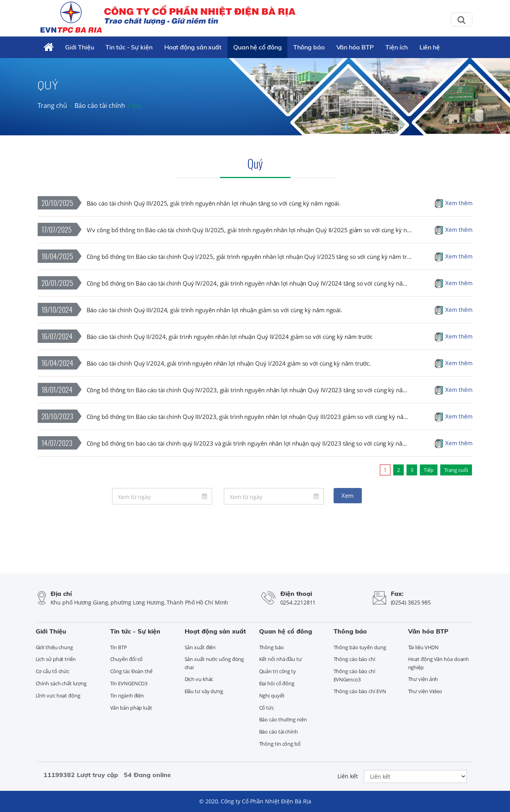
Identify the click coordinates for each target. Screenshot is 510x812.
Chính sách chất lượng (61, 683)
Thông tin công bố (280, 744)
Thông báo (309, 47)
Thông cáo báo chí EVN (360, 691)
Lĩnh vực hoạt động (58, 695)
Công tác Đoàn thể (131, 671)
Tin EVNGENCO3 (129, 683)
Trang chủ (52, 106)
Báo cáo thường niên (283, 719)
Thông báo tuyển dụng (360, 647)
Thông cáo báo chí (354, 659)
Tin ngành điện (127, 695)
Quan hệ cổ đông (258, 47)
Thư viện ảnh (423, 679)
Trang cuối (456, 470)
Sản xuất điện (200, 647)
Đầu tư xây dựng (204, 691)
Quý (255, 163)
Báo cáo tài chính (100, 106)
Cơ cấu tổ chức (53, 671)
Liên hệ (430, 47)
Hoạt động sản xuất (193, 47)
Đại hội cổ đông (277, 683)
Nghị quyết (272, 695)
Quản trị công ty (278, 671)
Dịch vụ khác (199, 679)
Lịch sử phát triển (56, 659)
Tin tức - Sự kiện (129, 47)
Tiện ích (396, 47)
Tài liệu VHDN (424, 647)
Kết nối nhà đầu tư (280, 659)
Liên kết (348, 776)
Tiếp (429, 470)
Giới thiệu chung (54, 647)
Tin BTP (119, 647)
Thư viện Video (425, 691)
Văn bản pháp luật (131, 708)
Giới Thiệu (79, 47)
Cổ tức (267, 708)
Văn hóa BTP (355, 47)
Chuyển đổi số (127, 659)
